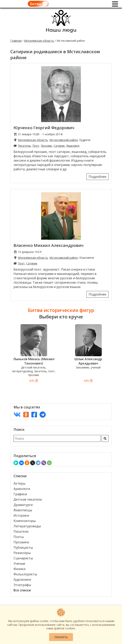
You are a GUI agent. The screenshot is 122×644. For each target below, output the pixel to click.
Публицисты (23, 547)
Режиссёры (22, 553)
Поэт (36, 146)
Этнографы (22, 585)
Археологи (22, 489)
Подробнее (97, 177)
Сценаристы (23, 558)
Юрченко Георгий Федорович (44, 128)
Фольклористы (25, 574)
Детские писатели (28, 499)
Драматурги (23, 505)
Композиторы (25, 521)
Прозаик (46, 146)
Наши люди (61, 30)
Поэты (19, 537)
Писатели (21, 531)
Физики (19, 569)
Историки (21, 515)
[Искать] (105, 438)
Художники (22, 580)
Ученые (19, 563)
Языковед (73, 146)
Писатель (24, 146)
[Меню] (115, 4)
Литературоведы (27, 526)
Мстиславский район (64, 140)
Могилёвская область (39, 41)
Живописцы (23, 510)
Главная (16, 41)
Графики (20, 494)
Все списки (22, 590)
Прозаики (21, 542)
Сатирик (59, 146)
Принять (61, 637)
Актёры (19, 483)
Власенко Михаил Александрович (48, 245)
